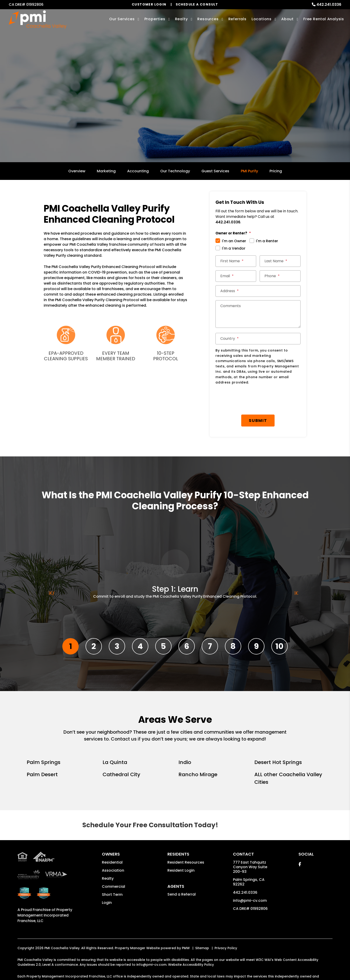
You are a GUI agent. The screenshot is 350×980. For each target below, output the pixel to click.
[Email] (236, 276)
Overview (77, 171)
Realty (108, 878)
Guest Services (215, 171)
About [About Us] (287, 19)
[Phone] (280, 276)
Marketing (106, 171)
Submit (258, 420)
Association (113, 870)
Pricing (276, 171)
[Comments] (258, 314)
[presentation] (250, 400)
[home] (38, 20)
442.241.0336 (329, 4)
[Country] (258, 339)
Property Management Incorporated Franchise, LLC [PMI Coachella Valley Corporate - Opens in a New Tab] (45, 915)
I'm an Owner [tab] (234, 241)
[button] (300, 864)
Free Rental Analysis (324, 19)
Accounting (138, 171)
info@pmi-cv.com (250, 901)
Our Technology (175, 171)
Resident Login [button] (181, 870)
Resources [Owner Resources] (208, 19)
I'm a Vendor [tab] (234, 248)
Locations (262, 19)
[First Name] (236, 261)
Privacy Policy (226, 948)
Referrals (237, 19)
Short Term (112, 895)
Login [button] (107, 903)
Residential (112, 862)
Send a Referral (182, 894)
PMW (186, 948)
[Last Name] (280, 261)
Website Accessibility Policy (191, 965)
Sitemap (202, 948)
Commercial (113, 886)
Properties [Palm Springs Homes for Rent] (155, 19)
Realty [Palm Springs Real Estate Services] (181, 19)
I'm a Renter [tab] (267, 241)
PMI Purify (249, 171)
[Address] (258, 291)
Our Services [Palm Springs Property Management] (122, 19)
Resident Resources (186, 862)
